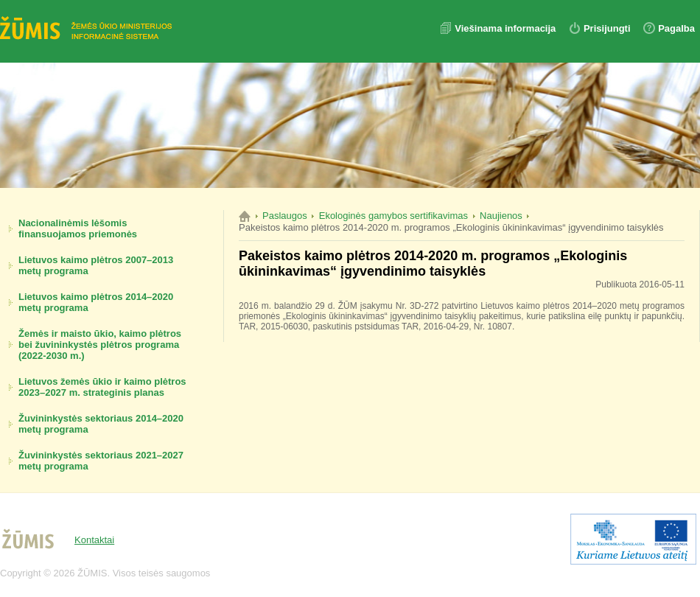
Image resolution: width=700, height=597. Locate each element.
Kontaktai (94, 540)
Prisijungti (607, 28)
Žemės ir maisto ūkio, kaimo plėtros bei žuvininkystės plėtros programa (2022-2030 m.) (100, 345)
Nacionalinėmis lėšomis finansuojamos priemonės (78, 228)
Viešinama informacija (507, 28)
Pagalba (676, 28)
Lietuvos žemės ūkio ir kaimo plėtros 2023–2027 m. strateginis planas (102, 387)
